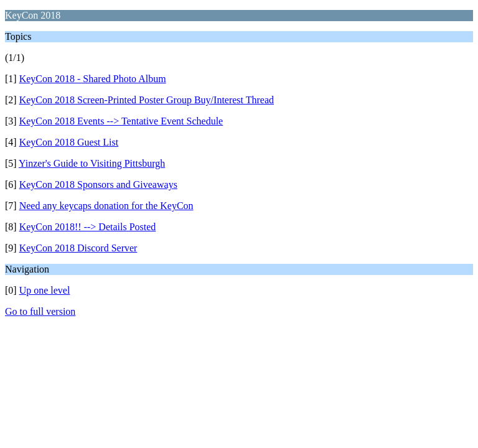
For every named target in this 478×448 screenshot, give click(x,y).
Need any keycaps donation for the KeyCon (106, 206)
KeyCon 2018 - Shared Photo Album (93, 79)
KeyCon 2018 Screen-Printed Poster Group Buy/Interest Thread (147, 100)
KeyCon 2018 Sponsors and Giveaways (98, 184)
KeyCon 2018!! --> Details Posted (88, 227)
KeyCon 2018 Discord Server (78, 248)
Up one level (45, 290)
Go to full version (40, 311)
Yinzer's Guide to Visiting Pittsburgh (92, 163)
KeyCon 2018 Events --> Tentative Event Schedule (121, 121)
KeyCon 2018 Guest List (69, 142)
